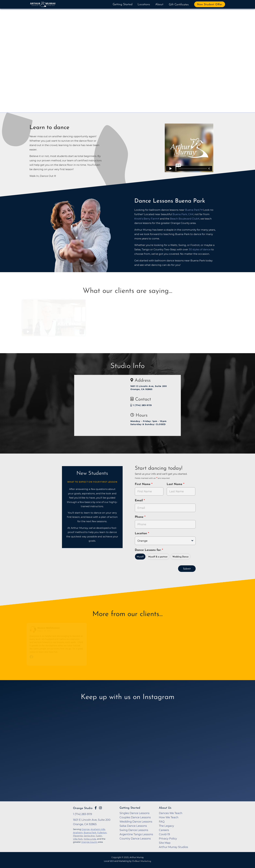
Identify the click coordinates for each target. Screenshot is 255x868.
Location (141, 533)
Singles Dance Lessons (134, 813)
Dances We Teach (171, 813)
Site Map (165, 843)
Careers (164, 830)
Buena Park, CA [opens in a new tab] (182, 214)
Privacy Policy (168, 839)
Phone (140, 517)
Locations (144, 4)
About (159, 4)
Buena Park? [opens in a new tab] (193, 210)
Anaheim (78, 832)
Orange (86, 829)
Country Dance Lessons (135, 839)
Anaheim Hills (98, 829)
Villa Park (78, 839)
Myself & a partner (158, 557)
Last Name (175, 484)
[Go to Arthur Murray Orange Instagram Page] (100, 808)
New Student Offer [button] (210, 5)
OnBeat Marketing (142, 861)
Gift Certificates (179, 5)
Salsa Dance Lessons (133, 826)
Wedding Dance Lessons (136, 822)
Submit (187, 569)
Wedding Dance (180, 557)
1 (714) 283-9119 (141, 405)
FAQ (162, 822)
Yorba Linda (90, 839)
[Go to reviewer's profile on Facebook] (34, 629)
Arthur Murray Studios (173, 847)
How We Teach (169, 817)
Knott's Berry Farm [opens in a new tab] (146, 219)
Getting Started (123, 4)
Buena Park (90, 832)
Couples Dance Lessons (135, 817)
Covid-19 (164, 834)
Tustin (99, 836)
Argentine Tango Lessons (136, 834)
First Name (143, 484)
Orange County (89, 842)
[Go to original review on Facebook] (58, 657)
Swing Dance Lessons (134, 830)
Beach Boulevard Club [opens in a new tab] (184, 219)
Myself (140, 557)
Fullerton (102, 832)
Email (139, 501)
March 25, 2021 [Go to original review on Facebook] (46, 631)
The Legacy (166, 826)
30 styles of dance (200, 249)
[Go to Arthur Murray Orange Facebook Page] (96, 808)
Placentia (78, 836)
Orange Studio (83, 808)
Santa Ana (89, 836)
